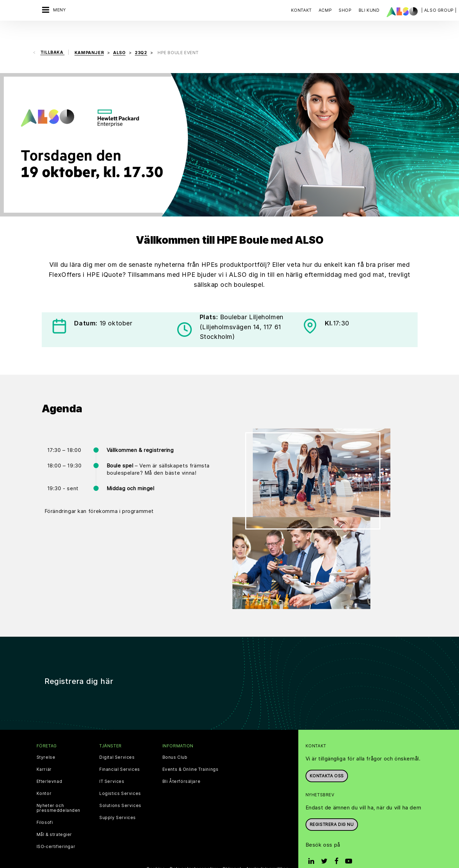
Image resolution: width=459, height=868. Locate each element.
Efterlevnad (49, 767)
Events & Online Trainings (191, 755)
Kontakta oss (327, 761)
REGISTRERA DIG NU (332, 810)
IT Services (112, 767)
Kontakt (301, 10)
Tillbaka (52, 38)
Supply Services (118, 803)
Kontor (44, 779)
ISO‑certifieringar (56, 832)
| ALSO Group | (439, 10)
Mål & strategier (54, 820)
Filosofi (45, 808)
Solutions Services (120, 791)
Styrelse (46, 743)
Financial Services (120, 755)
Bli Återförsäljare (182, 767)
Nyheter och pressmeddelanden (59, 794)
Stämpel (232, 854)
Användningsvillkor (267, 854)
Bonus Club (175, 743)
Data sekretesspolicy (194, 854)
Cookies (156, 854)
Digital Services (117, 743)
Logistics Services (120, 779)
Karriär (44, 755)
